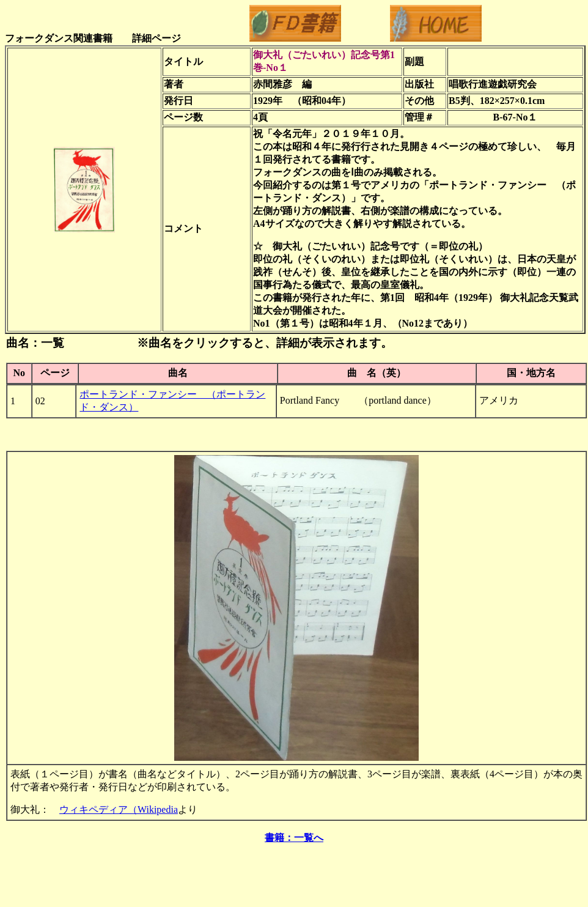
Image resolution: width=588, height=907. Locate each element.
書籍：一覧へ (294, 838)
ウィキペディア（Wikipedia (119, 809)
